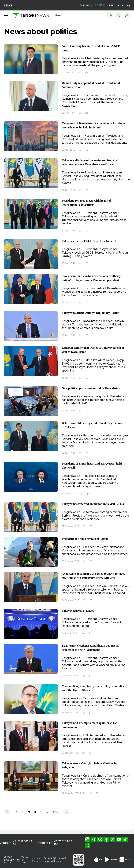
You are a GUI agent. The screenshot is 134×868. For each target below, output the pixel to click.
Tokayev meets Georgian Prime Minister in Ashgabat (89, 765)
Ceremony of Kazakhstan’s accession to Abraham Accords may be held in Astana (93, 125)
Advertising (124, 5)
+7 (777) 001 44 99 (23, 843)
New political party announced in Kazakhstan (91, 388)
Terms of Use (25, 860)
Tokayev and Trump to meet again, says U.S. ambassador (90, 725)
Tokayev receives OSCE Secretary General (89, 241)
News (58, 15)
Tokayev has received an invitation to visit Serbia (93, 504)
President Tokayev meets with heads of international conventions (86, 203)
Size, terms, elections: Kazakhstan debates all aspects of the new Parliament (91, 648)
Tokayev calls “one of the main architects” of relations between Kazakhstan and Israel (90, 162)
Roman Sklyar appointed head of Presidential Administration (91, 85)
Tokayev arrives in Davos (78, 611)
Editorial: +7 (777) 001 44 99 (97, 5)
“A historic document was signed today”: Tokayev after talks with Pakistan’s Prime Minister (93, 576)
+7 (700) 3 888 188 (63, 843)
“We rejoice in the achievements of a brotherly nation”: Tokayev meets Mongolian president (91, 278)
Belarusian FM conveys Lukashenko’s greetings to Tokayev (92, 425)
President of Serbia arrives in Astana (85, 539)
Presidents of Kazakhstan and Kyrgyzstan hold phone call (92, 466)
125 (55, 812)
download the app (53, 861)
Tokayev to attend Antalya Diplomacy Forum (91, 313)
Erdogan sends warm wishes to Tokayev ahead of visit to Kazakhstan (93, 350)
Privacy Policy (36, 860)
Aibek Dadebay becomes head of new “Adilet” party (91, 48)
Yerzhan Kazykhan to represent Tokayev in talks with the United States (93, 688)
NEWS (8, 5)
